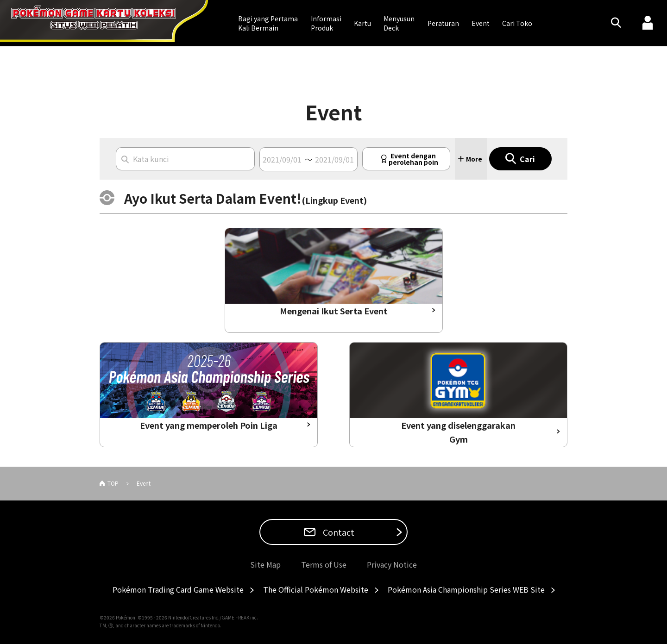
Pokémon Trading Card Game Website (178, 589)
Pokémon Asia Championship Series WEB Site (466, 589)
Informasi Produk (326, 23)
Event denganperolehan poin (413, 159)
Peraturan (443, 23)
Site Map (265, 564)
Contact (338, 532)
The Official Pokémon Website (316, 589)
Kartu (362, 23)
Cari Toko (517, 23)
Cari (527, 159)
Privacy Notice (392, 564)
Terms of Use (324, 564)
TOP (113, 483)
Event (481, 23)
